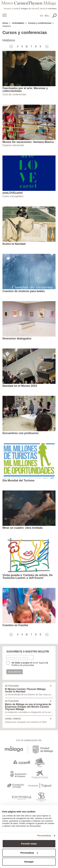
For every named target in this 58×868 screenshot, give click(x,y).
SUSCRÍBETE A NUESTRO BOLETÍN (28, 652)
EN (42, 16)
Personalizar (44, 836)
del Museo (29, 9)
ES (46, 16)
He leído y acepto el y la (30, 664)
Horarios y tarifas (11, 9)
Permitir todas (29, 844)
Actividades (18, 23)
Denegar (29, 862)
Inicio (5, 23)
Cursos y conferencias (40, 23)
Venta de (48, 9)
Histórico (7, 26)
